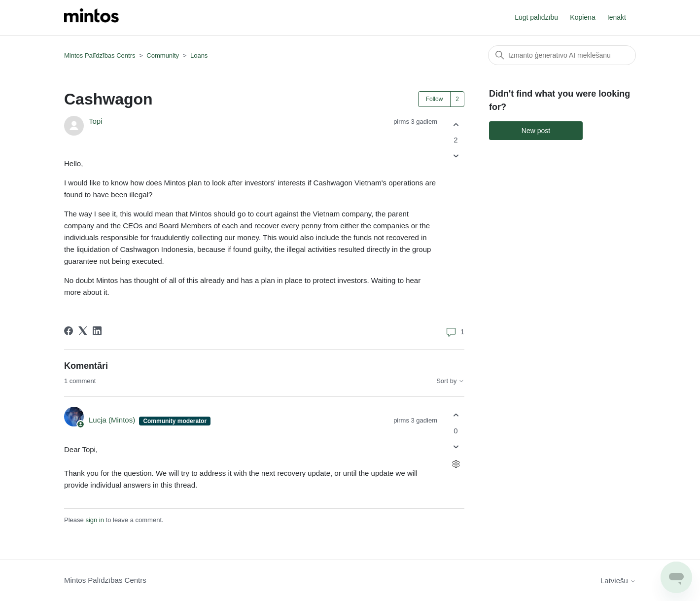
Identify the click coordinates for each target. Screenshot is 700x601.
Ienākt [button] (617, 17)
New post (536, 131)
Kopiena (582, 17)
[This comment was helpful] (456, 415)
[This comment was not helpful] (456, 446)
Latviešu (618, 581)
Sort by (450, 381)
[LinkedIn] (97, 331)
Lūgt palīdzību (536, 17)
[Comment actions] (456, 464)
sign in (95, 520)
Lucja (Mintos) (113, 420)
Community (163, 55)
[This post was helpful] (456, 124)
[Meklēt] (562, 55)
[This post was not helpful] (456, 156)
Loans (199, 55)
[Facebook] (69, 331)
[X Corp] (83, 331)
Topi (96, 121)
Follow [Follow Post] (435, 99)
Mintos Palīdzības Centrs (100, 55)
